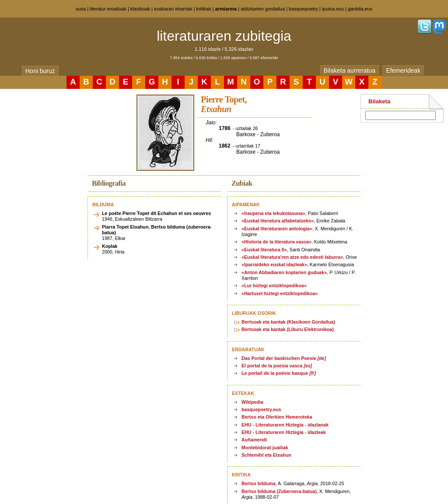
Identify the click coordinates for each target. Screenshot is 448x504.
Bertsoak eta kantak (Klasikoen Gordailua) (288, 322)
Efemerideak (403, 70)
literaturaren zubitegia (224, 36)
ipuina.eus (333, 9)
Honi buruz (40, 71)
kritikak (203, 9)
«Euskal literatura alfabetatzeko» (278, 221)
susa (81, 9)
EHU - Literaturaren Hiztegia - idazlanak (285, 425)
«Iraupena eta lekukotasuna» (273, 213)
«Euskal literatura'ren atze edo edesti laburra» (292, 257)
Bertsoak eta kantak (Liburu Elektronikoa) (288, 329)
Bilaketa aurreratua (350, 70)
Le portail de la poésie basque (279, 373)
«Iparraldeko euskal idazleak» (274, 264)
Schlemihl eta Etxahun (266, 455)
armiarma (226, 9)
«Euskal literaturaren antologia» (277, 229)
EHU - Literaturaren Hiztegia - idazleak (283, 432)
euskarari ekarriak (173, 9)
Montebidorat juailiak (265, 448)
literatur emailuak (108, 9)
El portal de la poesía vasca (277, 366)
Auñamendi (254, 440)
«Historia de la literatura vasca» (276, 242)
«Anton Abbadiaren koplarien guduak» (284, 272)
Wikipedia (252, 402)
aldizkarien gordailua (263, 9)
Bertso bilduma (259, 483)
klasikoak (140, 9)
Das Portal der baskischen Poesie (284, 358)
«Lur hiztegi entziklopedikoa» (274, 285)
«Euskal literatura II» (264, 250)
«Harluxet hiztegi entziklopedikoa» (280, 293)
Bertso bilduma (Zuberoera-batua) (279, 491)
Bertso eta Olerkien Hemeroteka (277, 417)
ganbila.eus (360, 9)
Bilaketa (379, 101)
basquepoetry (303, 9)
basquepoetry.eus (261, 409)
